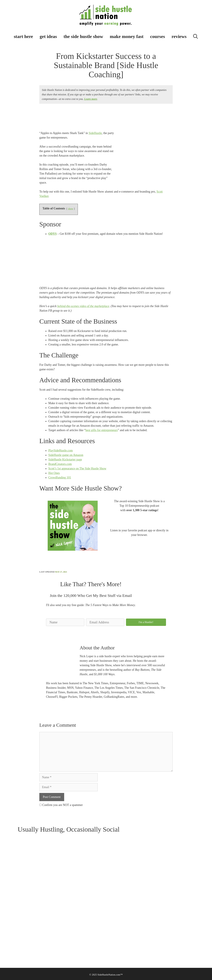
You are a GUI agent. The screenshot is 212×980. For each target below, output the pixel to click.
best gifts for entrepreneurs (102, 430)
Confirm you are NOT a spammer (61, 805)
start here (23, 36)
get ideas (48, 36)
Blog (52, 922)
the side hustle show (83, 36)
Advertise (22, 935)
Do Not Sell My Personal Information (94, 940)
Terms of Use (83, 922)
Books (21, 931)
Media (21, 940)
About (21, 922)
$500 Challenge (57, 931)
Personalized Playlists (60, 935)
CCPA (80, 935)
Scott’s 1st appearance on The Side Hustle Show (77, 468)
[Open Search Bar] (195, 36)
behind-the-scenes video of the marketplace (83, 306)
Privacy (80, 926)
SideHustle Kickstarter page (65, 459)
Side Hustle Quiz (58, 940)
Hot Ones (54, 473)
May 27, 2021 (61, 572)
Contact (21, 926)
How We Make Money (87, 931)
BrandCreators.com (60, 464)
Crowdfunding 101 (60, 477)
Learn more (91, 99)
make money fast (127, 36)
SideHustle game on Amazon (66, 455)
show (70, 209)
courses (158, 36)
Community (55, 926)
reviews (179, 36)
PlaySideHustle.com (61, 450)
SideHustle (95, 133)
